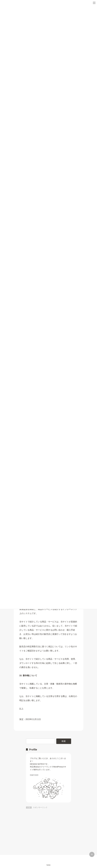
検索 (64, 741)
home (48, 865)
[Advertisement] (49, 828)
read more (34, 775)
